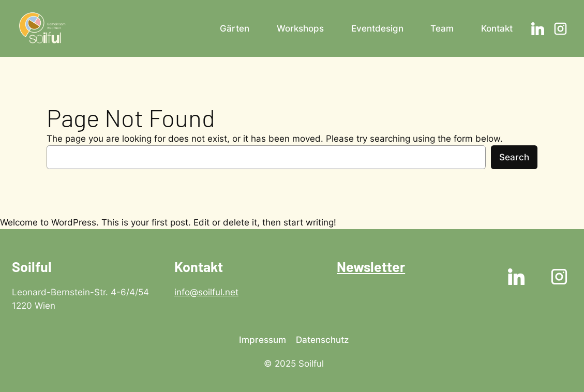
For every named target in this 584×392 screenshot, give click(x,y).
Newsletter (371, 266)
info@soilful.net (206, 292)
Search (514, 157)
